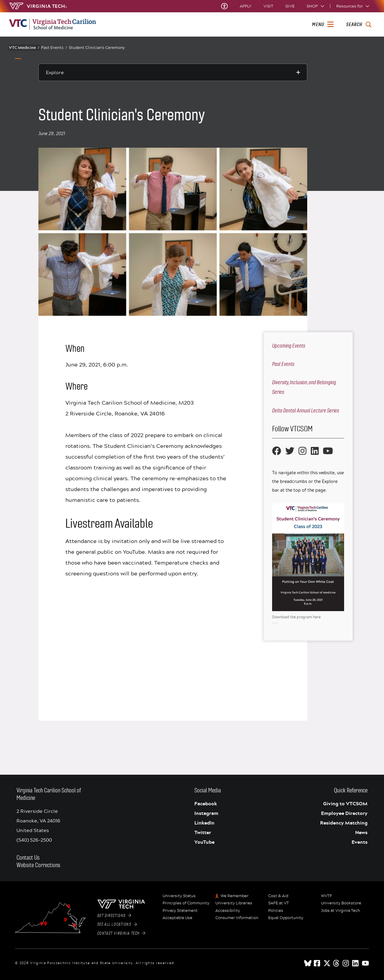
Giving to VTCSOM (345, 804)
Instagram (206, 813)
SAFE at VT (279, 903)
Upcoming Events (289, 346)
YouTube (204, 842)
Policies (276, 911)
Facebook (206, 804)
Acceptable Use (177, 918)
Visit (268, 6)
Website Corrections (38, 865)
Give (290, 6)
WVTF (327, 896)
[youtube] (365, 963)
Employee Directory (344, 813)
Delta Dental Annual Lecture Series (306, 411)
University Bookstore (341, 903)
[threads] (337, 963)
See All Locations (117, 924)
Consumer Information (237, 918)
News (361, 832)
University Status (179, 896)
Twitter (203, 832)
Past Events (54, 48)
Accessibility (228, 911)
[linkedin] (356, 963)
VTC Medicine (24, 47)
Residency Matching (344, 823)
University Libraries (234, 903)
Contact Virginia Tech (121, 933)
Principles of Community (186, 903)
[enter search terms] (359, 25)
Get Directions (114, 916)
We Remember (234, 896)
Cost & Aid (278, 896)
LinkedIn (204, 823)
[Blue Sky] (308, 963)
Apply (246, 6)
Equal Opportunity (286, 918)
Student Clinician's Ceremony (97, 47)
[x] (327, 963)
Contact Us (28, 858)
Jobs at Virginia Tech (340, 911)
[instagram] (346, 963)
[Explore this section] (173, 72)
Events (360, 842)
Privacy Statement (180, 911)
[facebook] (317, 963)
